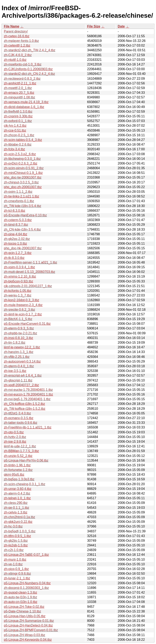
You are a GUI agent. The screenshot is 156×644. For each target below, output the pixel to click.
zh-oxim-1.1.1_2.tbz (18, 192)
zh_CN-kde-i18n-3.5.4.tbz (22, 229)
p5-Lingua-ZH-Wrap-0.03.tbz (24, 635)
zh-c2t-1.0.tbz (14, 550)
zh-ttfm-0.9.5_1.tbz (17, 536)
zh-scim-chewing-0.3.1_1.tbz (25, 484)
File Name (12, 26)
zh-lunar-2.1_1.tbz (17, 578)
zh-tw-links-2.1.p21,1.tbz (21, 196)
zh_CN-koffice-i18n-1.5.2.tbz (24, 404)
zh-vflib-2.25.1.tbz (17, 357)
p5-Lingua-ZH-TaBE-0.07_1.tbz (26, 555)
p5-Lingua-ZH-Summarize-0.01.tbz (29, 621)
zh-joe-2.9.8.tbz (15, 442)
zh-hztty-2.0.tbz (15, 437)
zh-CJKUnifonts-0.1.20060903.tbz (28, 69)
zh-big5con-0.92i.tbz (18, 281)
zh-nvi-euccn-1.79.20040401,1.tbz (28, 394)
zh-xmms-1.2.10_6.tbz (20, 276)
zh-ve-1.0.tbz (13, 564)
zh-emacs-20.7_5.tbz (19, 93)
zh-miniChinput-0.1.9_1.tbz (23, 173)
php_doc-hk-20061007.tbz (23, 248)
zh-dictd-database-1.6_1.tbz (24, 107)
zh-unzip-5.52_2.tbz (18, 456)
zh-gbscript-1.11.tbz (18, 380)
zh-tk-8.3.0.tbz (14, 258)
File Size (94, 26)
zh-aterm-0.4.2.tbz (17, 493)
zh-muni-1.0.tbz (15, 560)
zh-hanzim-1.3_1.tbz (19, 352)
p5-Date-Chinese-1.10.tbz (22, 611)
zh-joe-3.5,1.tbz (15, 371)
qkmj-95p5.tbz (14, 475)
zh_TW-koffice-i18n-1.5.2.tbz (25, 409)
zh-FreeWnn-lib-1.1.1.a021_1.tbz (28, 427)
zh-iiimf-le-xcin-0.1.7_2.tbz (23, 314)
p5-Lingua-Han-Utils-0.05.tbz (25, 616)
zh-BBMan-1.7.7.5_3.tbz (21, 451)
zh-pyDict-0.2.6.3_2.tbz (21, 163)
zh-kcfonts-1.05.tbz (18, 291)
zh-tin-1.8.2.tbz (15, 343)
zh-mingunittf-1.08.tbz (19, 97)
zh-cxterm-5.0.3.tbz (18, 220)
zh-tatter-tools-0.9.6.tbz (21, 423)
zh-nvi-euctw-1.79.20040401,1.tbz (28, 390)
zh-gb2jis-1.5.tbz (16, 541)
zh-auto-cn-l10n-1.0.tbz (21, 602)
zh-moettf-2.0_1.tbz (18, 88)
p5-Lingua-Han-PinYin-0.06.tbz (26, 460)
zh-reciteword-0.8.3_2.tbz (22, 79)
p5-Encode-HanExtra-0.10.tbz (25, 215)
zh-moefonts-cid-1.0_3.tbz (23, 64)
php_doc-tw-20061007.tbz (23, 177)
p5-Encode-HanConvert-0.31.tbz (27, 324)
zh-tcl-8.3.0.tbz (15, 211)
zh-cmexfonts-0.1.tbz (19, 201)
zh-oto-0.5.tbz (14, 432)
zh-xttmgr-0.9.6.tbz (17, 574)
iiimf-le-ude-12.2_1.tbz (20, 446)
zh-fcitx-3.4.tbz (14, 149)
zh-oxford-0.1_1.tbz (18, 121)
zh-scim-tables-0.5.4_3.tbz (23, 140)
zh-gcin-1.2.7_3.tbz (18, 253)
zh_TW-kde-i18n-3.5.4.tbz (23, 206)
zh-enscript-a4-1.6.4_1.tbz (23, 375)
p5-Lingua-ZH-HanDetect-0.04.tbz (28, 625)
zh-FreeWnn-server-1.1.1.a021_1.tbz (30, 262)
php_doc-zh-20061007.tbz (23, 187)
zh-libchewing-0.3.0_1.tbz (22, 159)
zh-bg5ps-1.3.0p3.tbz (19, 479)
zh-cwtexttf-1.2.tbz (17, 45)
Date (121, 26)
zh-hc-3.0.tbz (13, 526)
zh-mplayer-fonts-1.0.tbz (21, 41)
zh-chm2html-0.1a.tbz (19, 517)
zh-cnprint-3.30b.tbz (18, 116)
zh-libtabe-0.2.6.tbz (18, 144)
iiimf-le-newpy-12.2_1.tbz (22, 347)
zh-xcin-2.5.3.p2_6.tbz (20, 154)
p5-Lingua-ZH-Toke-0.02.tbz (24, 607)
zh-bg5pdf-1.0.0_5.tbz (20, 531)
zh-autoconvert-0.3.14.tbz (22, 361)
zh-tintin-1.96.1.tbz (17, 465)
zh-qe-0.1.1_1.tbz (17, 508)
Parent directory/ (16, 31)
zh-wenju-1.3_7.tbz (18, 295)
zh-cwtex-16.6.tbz (17, 36)
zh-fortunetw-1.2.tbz (18, 470)
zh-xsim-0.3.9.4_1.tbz (19, 267)
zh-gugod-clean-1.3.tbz (21, 592)
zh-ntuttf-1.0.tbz (15, 60)
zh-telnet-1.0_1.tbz (17, 498)
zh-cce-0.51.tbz (15, 130)
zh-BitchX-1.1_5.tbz (18, 319)
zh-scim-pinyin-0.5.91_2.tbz (24, 168)
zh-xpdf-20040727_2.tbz (21, 385)
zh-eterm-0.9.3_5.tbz (19, 328)
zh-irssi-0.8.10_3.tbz (18, 338)
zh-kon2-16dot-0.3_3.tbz (21, 300)
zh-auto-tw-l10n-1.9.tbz (21, 597)
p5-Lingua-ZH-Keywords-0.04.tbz (28, 640)
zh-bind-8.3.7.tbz (16, 225)
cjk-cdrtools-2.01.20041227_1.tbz (28, 286)
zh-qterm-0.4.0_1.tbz (19, 366)
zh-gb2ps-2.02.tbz (17, 239)
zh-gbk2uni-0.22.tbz (18, 522)
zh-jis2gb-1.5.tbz (16, 545)
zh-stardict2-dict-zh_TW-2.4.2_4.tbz (30, 50)
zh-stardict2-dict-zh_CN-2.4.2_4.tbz (29, 74)
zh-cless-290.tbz (16, 503)
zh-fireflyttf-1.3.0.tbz (18, 112)
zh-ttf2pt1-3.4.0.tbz (17, 413)
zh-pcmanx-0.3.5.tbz (19, 418)
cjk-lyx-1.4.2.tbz (15, 126)
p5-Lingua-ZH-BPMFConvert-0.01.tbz (31, 630)
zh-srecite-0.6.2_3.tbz (19, 310)
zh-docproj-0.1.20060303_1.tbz (26, 588)
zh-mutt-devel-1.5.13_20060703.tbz (30, 272)
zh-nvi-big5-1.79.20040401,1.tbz (27, 399)
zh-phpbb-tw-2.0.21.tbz (21, 333)
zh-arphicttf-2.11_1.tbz (20, 83)
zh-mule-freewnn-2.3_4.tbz (23, 305)
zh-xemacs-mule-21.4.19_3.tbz (26, 102)
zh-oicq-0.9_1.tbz (16, 569)
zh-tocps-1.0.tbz (15, 244)
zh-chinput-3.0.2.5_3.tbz (21, 182)
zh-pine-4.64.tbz (16, 234)
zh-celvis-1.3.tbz (16, 512)
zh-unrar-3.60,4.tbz (18, 489)
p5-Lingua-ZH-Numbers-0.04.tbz (27, 583)
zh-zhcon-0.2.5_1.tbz (19, 135)
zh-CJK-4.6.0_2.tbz (18, 55)
